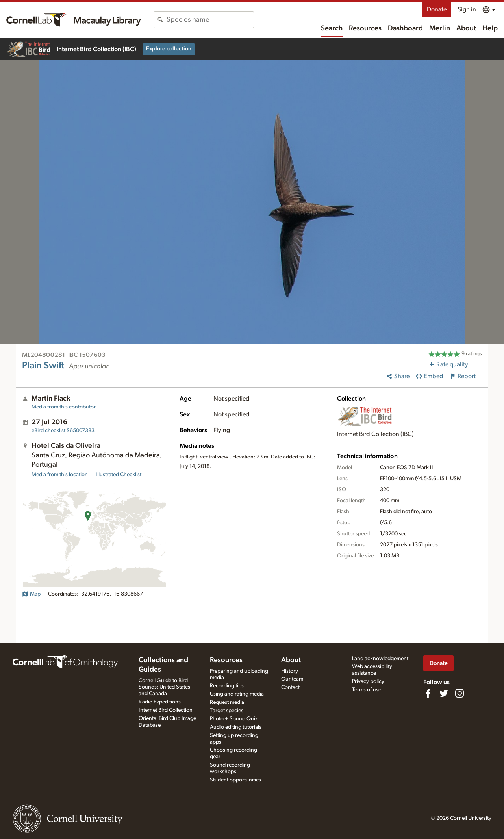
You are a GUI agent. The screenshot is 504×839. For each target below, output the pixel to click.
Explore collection (169, 49)
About (466, 28)
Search (332, 28)
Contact (290, 687)
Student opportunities (235, 780)
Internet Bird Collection (166, 710)
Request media (227, 702)
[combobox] (210, 20)
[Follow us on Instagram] (460, 693)
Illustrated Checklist (119, 475)
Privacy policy (368, 681)
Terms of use (367, 690)
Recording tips (227, 686)
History (290, 671)
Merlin (440, 28)
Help (490, 28)
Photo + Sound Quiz (234, 719)
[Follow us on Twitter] (444, 693)
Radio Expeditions (160, 702)
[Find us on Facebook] (428, 693)
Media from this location (60, 475)
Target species (227, 711)
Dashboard (405, 28)
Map (31, 594)
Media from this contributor (64, 407)
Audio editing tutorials (236, 727)
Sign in (467, 9)
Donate (437, 9)
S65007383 (63, 431)
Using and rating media (237, 694)
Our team (292, 679)
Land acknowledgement (380, 659)
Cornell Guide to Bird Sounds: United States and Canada (164, 687)
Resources (365, 28)
